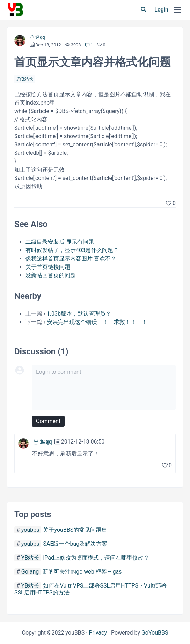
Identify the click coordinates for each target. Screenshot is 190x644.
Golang (30, 572)
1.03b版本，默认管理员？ (79, 314)
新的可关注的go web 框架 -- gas (82, 572)
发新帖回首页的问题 (51, 275)
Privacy (98, 633)
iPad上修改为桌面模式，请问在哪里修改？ (96, 558)
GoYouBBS (155, 633)
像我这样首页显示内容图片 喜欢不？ (71, 259)
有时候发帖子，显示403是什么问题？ (72, 250)
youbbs (30, 530)
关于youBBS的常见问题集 (75, 530)
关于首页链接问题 (48, 267)
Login (161, 10)
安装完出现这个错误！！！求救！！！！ (97, 322)
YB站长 (26, 79)
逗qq (40, 37)
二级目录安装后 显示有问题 (60, 242)
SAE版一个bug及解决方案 (75, 544)
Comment (48, 421)
